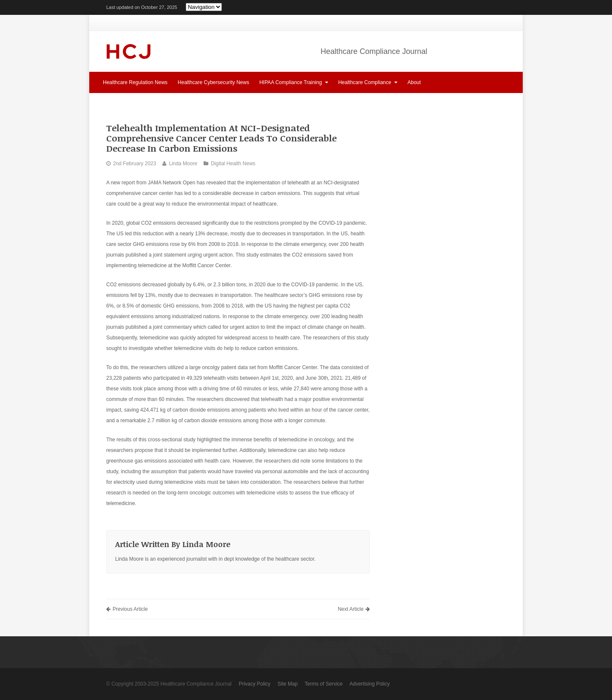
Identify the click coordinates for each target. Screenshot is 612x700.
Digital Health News (233, 164)
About (414, 82)
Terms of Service (324, 684)
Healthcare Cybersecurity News (213, 82)
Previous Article (127, 609)
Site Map (288, 684)
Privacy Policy (255, 684)
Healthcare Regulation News (135, 82)
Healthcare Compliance (368, 82)
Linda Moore (183, 164)
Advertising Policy (370, 684)
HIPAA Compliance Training (294, 82)
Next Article (354, 609)
